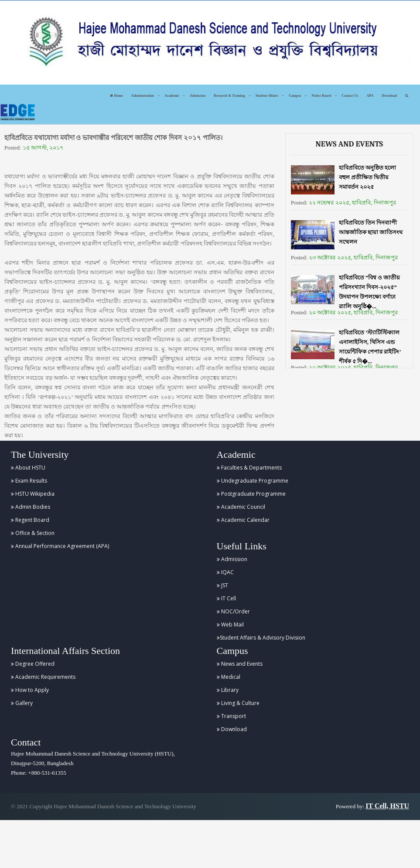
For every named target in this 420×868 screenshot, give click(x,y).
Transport (231, 716)
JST (222, 585)
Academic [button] (172, 96)
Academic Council (241, 507)
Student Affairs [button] (267, 96)
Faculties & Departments (249, 468)
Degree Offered (33, 664)
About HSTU (28, 468)
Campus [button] (295, 96)
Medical (229, 677)
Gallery (22, 703)
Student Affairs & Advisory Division (261, 638)
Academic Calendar (243, 520)
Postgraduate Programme (251, 494)
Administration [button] (143, 96)
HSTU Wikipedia (33, 494)
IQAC (225, 572)
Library (228, 690)
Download (389, 96)
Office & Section (33, 533)
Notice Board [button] (321, 96)
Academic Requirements (43, 677)
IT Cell (226, 598)
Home (116, 96)
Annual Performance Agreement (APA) (60, 546)
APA (370, 96)
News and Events (240, 664)
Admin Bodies (31, 507)
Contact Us (350, 96)
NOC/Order (233, 611)
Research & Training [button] (229, 96)
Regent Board (30, 520)
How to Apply (30, 690)
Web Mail (230, 625)
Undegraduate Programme (253, 481)
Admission (198, 96)
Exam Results (29, 481)
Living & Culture (238, 703)
